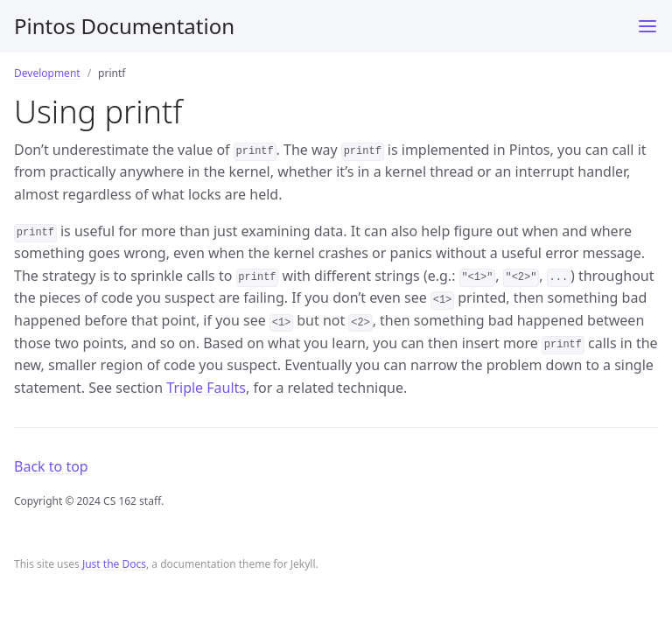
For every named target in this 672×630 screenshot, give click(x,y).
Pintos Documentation (124, 26)
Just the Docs (114, 564)
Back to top (51, 466)
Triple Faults (206, 388)
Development (47, 73)
